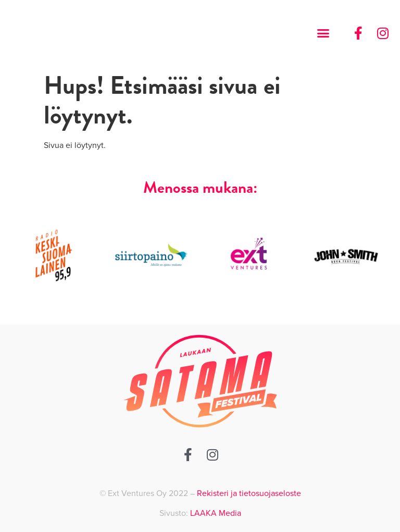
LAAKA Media (216, 513)
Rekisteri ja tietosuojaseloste (249, 493)
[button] (323, 33)
